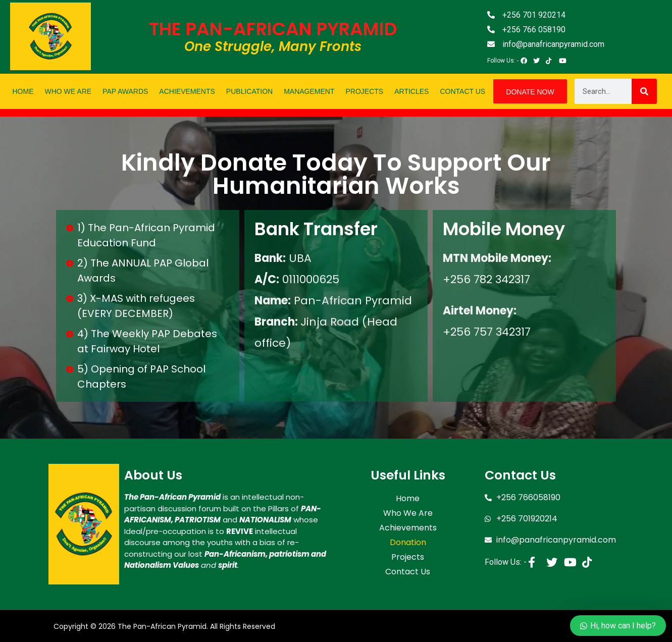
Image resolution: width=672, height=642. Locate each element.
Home (23, 91)
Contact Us (462, 91)
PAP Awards (125, 91)
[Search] (644, 91)
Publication (249, 91)
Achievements (187, 91)
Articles (411, 91)
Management (309, 91)
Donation (408, 537)
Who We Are (68, 91)
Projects (365, 91)
